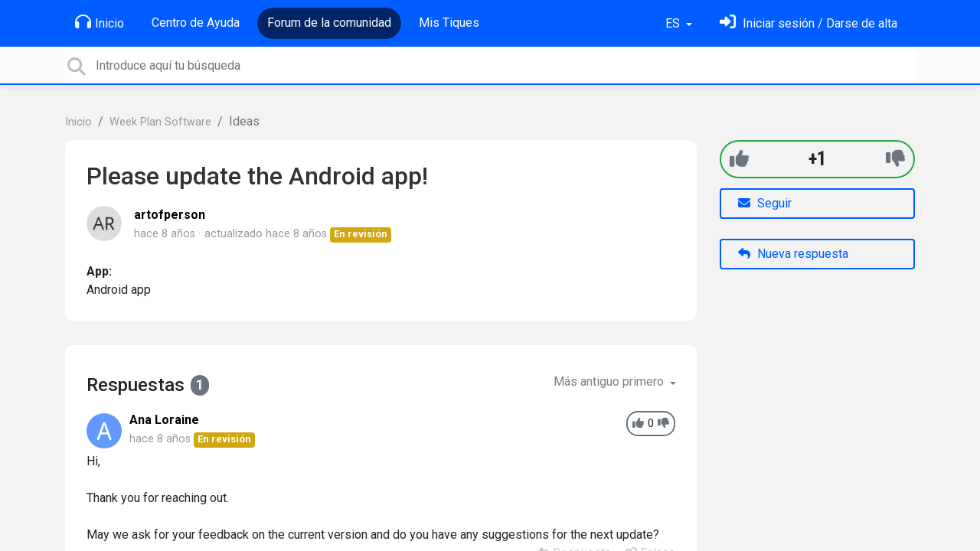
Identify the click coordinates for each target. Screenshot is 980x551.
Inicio (100, 22)
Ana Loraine (164, 420)
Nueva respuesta (793, 254)
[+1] (739, 159)
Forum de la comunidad (329, 23)
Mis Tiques (449, 23)
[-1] (895, 159)
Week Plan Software (160, 122)
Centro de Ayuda (196, 23)
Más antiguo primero (610, 381)
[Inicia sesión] (808, 23)
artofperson (170, 215)
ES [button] (674, 23)
